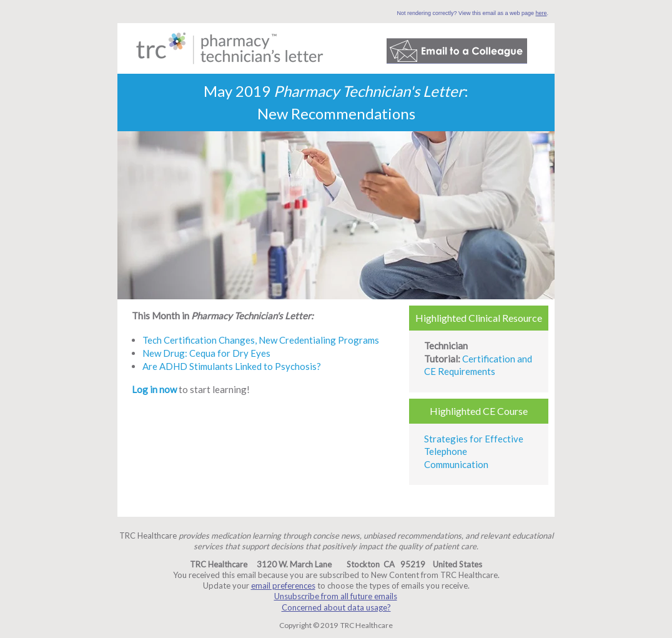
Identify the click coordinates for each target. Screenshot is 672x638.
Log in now (154, 389)
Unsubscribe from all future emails (336, 596)
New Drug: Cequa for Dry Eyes (206, 353)
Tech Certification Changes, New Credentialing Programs (261, 340)
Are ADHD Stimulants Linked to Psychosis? (232, 366)
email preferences (283, 586)
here (541, 13)
